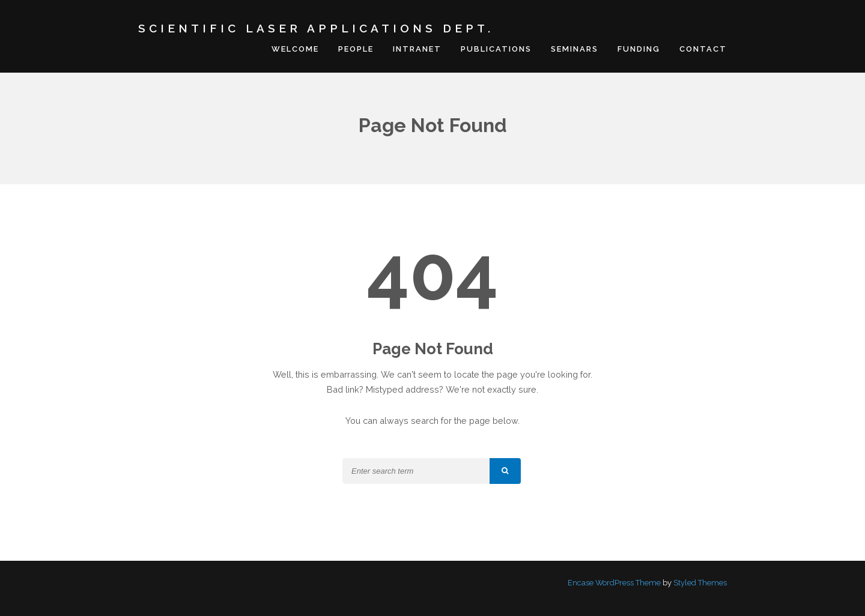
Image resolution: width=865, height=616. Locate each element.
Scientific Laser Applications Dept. (316, 28)
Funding (639, 48)
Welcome (295, 48)
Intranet (417, 48)
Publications (496, 48)
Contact (703, 48)
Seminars (575, 48)
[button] (505, 470)
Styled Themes (700, 581)
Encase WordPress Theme (614, 581)
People (356, 48)
